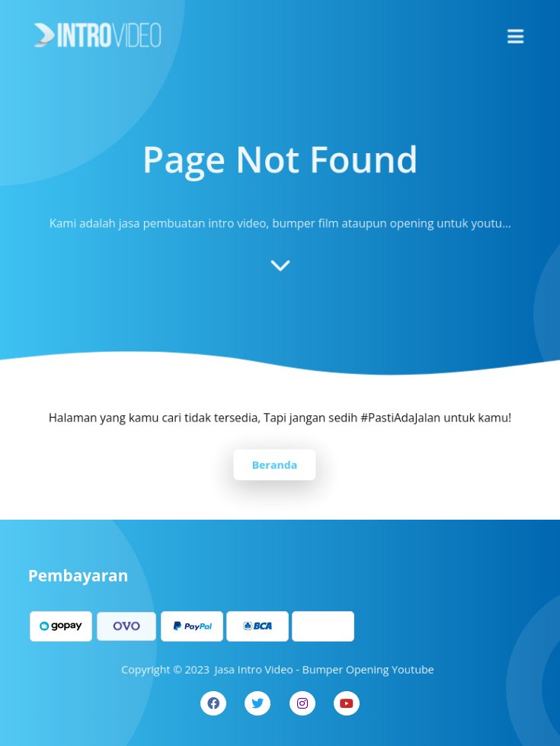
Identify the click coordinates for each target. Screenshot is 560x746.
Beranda (274, 463)
